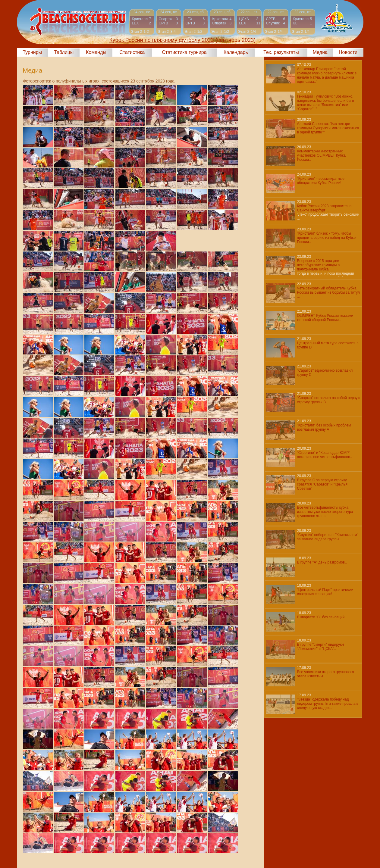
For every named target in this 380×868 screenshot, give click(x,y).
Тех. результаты (281, 52)
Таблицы (64, 52)
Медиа (320, 52)
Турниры (32, 52)
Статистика (132, 52)
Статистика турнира (184, 52)
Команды (96, 52)
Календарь (236, 52)
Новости (348, 52)
